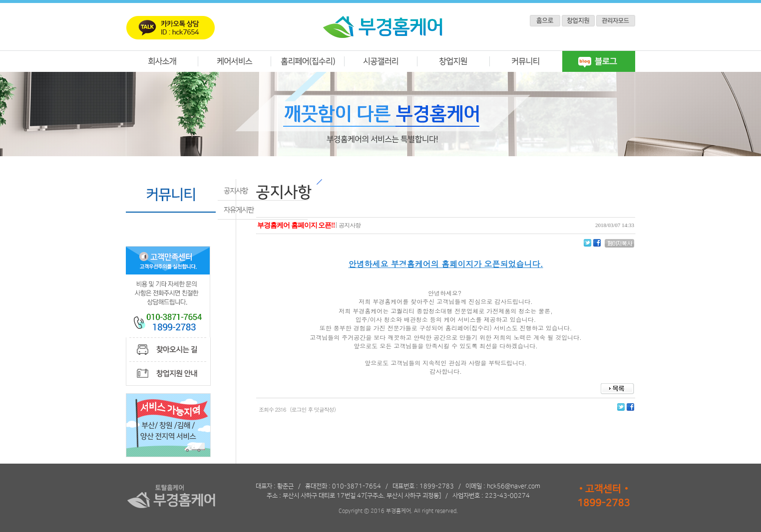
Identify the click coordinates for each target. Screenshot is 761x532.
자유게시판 (239, 210)
